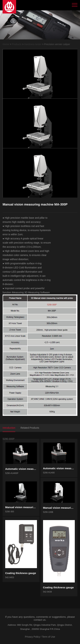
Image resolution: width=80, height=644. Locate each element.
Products (17, 44)
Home (6, 44)
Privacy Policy (32, 637)
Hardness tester (33, 44)
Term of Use (49, 637)
